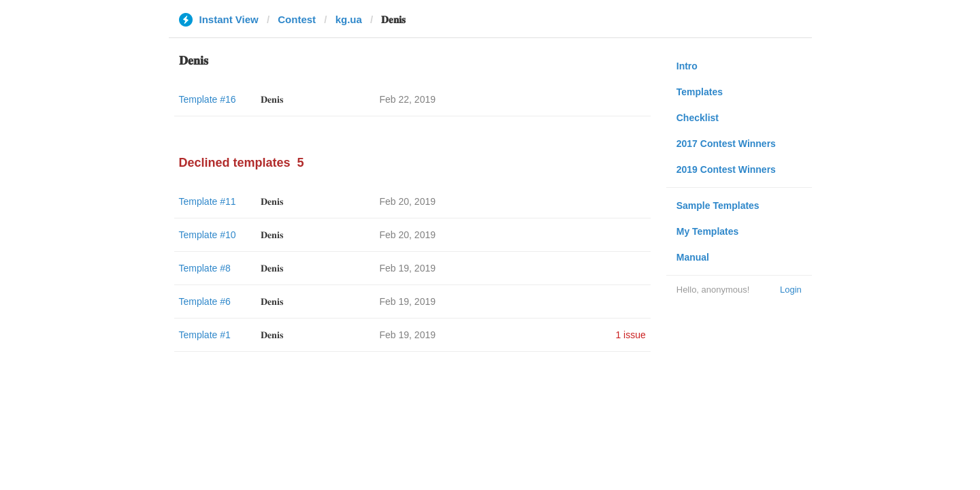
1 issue (630, 335)
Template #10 (208, 235)
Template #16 (208, 99)
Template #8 (205, 268)
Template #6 (205, 301)
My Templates (708, 231)
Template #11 (208, 201)
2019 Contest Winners (726, 169)
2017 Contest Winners (726, 144)
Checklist (698, 118)
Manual (693, 257)
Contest (297, 19)
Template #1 (205, 335)
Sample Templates (718, 206)
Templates (700, 92)
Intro (687, 66)
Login (791, 290)
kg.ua (349, 19)
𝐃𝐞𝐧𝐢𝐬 (272, 99)
